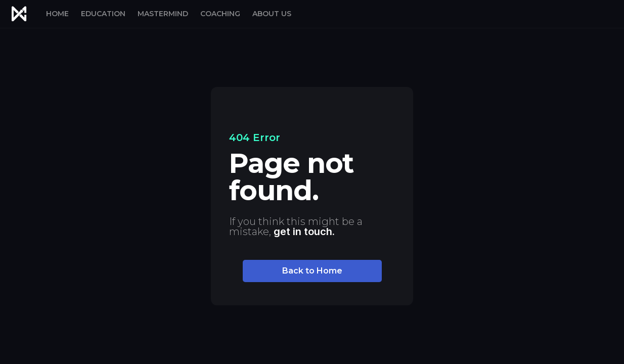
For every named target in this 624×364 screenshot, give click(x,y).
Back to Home (312, 271)
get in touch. (304, 232)
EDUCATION (103, 14)
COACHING (220, 14)
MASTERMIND (163, 14)
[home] (19, 14)
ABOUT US (272, 14)
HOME (57, 14)
